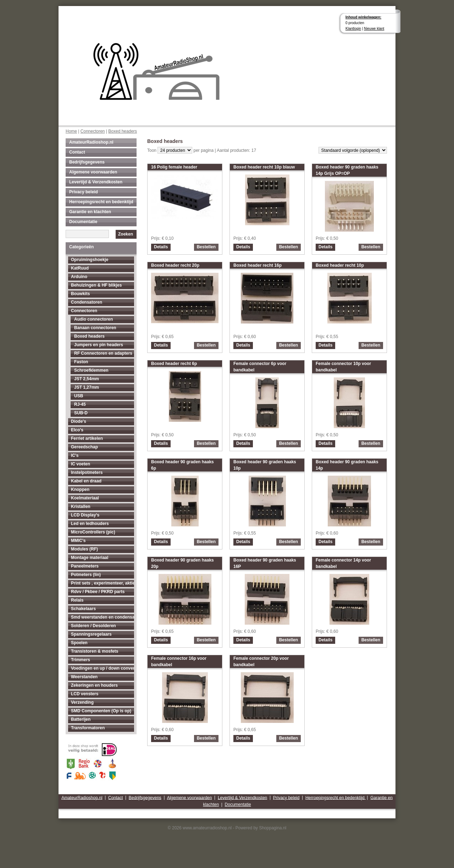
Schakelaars (83, 609)
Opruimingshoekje (90, 260)
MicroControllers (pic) (93, 532)
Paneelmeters (85, 566)
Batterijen (81, 719)
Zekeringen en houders (94, 685)
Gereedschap (84, 447)
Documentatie (83, 222)
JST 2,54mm (87, 379)
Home (71, 131)
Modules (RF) (84, 549)
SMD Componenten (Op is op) (101, 711)
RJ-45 (80, 404)
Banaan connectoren (95, 328)
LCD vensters (85, 694)
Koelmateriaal (85, 498)
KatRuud (80, 268)
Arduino (79, 277)
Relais (77, 600)
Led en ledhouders (90, 524)
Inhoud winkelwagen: (363, 17)
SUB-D (81, 413)
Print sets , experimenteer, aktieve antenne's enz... (103, 583)
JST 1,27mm (87, 387)
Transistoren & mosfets (95, 651)
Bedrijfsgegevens (87, 162)
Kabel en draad (86, 481)
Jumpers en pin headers (99, 345)
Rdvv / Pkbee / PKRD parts (98, 592)
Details (161, 247)
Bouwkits (80, 294)
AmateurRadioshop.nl (91, 142)
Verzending (82, 702)
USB (79, 396)
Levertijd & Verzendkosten (96, 182)
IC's (75, 455)
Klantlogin (353, 29)
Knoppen (80, 490)
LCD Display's (85, 515)
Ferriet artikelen (87, 438)
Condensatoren (87, 302)
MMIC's (78, 541)
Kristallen (81, 507)
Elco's (77, 430)
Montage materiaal (90, 558)
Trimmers (81, 660)
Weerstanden (84, 677)
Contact (77, 152)
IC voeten (81, 464)
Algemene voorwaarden (93, 172)
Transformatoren (88, 728)
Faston (81, 362)
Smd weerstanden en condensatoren (103, 617)
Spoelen (79, 643)
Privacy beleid (84, 192)
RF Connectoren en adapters (103, 353)
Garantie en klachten (90, 212)
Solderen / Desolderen (93, 626)
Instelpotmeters (87, 472)
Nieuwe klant (374, 29)
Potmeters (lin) (86, 575)
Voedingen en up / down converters (103, 668)
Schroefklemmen (91, 370)
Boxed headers (123, 131)
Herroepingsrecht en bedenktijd (101, 202)
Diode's (79, 421)
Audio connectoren (93, 319)
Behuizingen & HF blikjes (96, 285)
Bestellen (206, 247)
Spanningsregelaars (91, 634)
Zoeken (126, 234)
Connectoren (93, 131)
